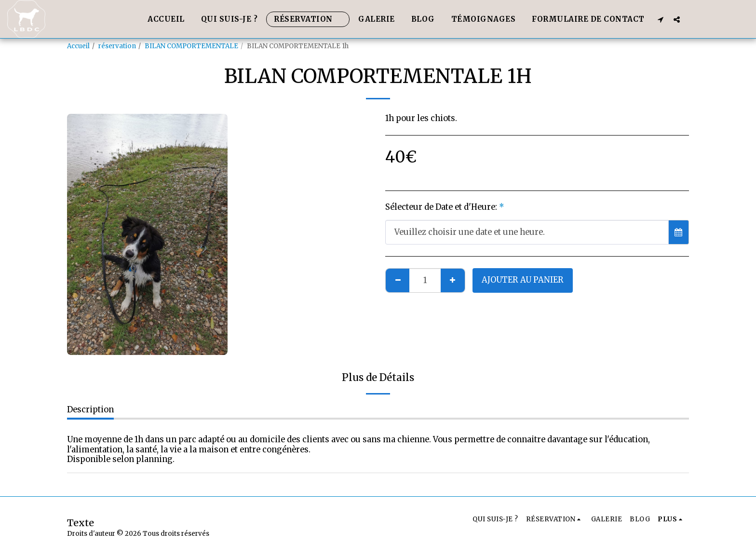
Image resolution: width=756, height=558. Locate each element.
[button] (661, 19)
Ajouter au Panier (523, 280)
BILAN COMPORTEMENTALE (191, 46)
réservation (117, 46)
